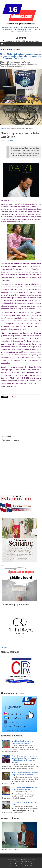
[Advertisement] (18, 415)
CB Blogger (11, 140)
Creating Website (20, 862)
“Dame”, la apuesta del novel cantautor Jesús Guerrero (20, 135)
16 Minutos (22, 860)
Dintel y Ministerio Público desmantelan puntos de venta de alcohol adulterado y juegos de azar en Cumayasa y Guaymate (21, 56)
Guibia (5, 648)
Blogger (18, 866)
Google (24, 866)
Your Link (18, 864)
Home (3, 128)
